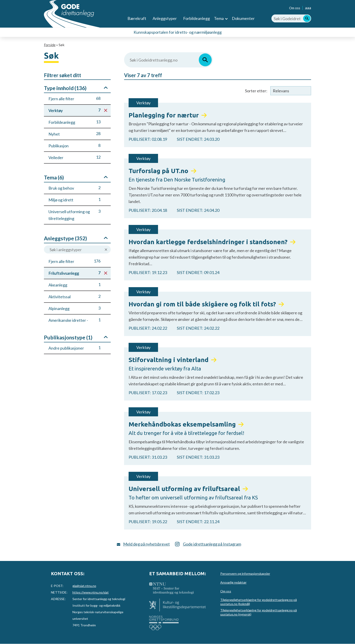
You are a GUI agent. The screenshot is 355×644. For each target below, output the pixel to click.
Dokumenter (243, 18)
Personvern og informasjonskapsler (245, 574)
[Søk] (307, 18)
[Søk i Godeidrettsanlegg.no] (291, 18)
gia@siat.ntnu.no (84, 586)
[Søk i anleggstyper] (77, 249)
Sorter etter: (256, 91)
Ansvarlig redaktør (233, 582)
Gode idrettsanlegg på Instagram (212, 544)
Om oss (295, 8)
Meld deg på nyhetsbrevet (146, 544)
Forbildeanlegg (197, 18)
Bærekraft (137, 18)
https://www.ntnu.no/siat (91, 592)
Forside (50, 45)
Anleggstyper (165, 18)
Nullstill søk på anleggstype (106, 250)
